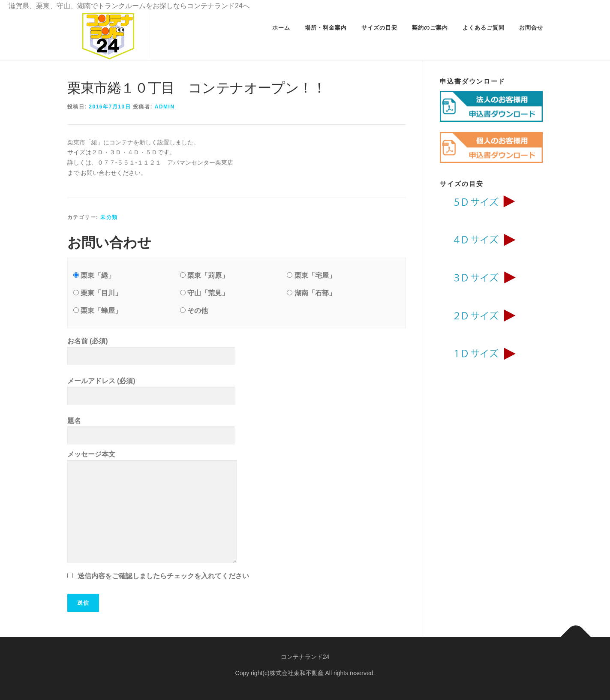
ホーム (281, 28)
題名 (237, 431)
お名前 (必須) (237, 351)
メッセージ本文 (237, 509)
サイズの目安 (379, 28)
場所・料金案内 (326, 28)
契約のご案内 (430, 28)
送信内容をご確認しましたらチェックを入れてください (163, 576)
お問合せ (531, 28)
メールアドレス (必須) (237, 391)
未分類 (109, 217)
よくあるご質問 (484, 28)
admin (165, 107)
